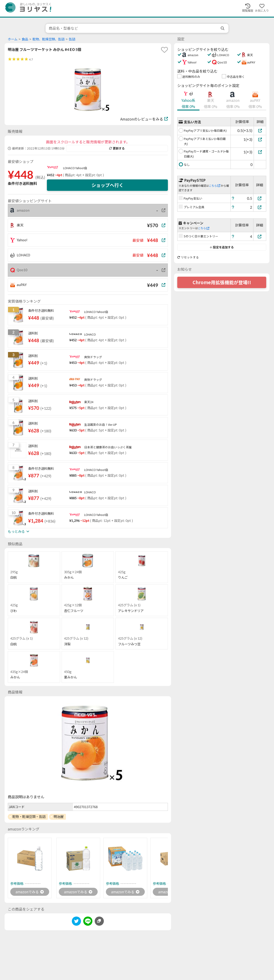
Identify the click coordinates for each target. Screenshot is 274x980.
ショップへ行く (107, 185)
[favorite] (164, 50)
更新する (117, 148)
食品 (25, 39)
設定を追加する (222, 247)
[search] (223, 28)
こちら (215, 186)
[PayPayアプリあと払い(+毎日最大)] (260, 139)
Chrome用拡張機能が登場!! (222, 282)
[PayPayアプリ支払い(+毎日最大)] (260, 130)
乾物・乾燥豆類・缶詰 (29, 817)
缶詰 (72, 39)
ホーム (13, 39)
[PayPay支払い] (260, 198)
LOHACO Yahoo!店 (75, 168)
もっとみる (19, 531)
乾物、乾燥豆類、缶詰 (48, 39)
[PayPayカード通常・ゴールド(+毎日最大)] (260, 152)
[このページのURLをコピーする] (99, 921)
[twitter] (76, 922)
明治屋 (59, 817)
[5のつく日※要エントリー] (260, 236)
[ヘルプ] (233, 198)
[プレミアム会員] (260, 207)
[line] (88, 922)
